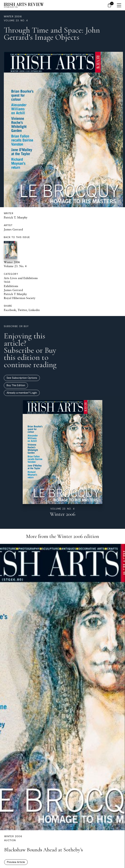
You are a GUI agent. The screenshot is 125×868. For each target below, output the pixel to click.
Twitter (22, 310)
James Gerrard (13, 229)
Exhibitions (11, 286)
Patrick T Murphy (15, 294)
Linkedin (34, 310)
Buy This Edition (16, 385)
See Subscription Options (22, 378)
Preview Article (16, 862)
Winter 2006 (13, 17)
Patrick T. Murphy (16, 217)
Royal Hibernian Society (20, 298)
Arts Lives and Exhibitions (21, 278)
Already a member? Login (22, 393)
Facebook (10, 310)
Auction (10, 840)
